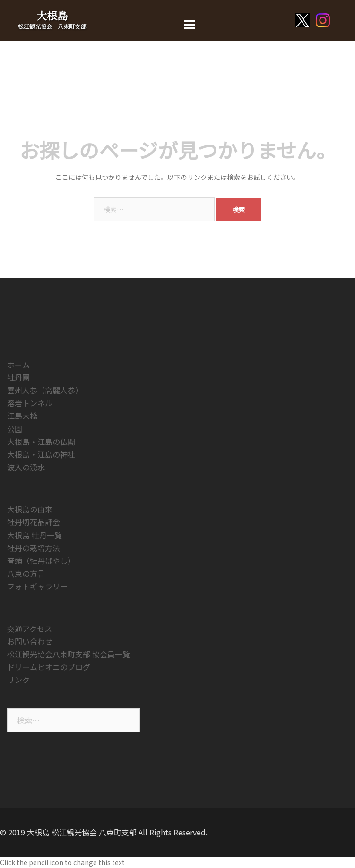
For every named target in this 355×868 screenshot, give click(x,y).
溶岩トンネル (30, 403)
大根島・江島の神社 (41, 454)
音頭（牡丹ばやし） (41, 561)
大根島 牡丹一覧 (35, 535)
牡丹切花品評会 (34, 522)
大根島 (52, 15)
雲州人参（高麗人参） (45, 390)
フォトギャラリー (37, 586)
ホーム (18, 365)
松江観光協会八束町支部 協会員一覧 (69, 654)
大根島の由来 (30, 509)
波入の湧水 (26, 467)
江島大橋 (22, 416)
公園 (15, 429)
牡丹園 (18, 377)
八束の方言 (26, 573)
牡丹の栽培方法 (34, 548)
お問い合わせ (30, 641)
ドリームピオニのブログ (49, 667)
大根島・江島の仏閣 (41, 442)
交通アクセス (30, 629)
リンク (18, 680)
